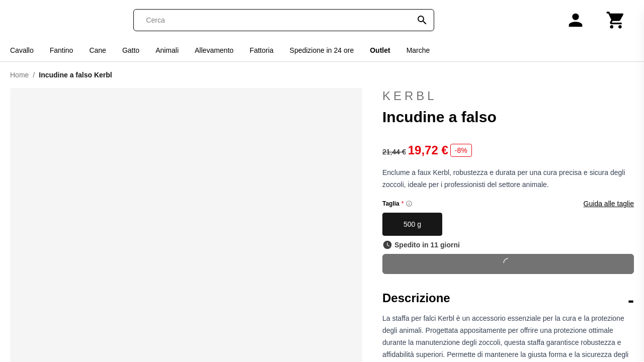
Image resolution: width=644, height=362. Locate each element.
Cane (97, 50)
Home (19, 75)
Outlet (380, 50)
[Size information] (409, 204)
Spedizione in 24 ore (322, 50)
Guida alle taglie (609, 204)
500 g (412, 224)
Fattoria (261, 50)
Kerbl (508, 96)
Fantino (62, 50)
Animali (167, 50)
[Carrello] (616, 20)
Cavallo (22, 50)
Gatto (131, 50)
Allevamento (214, 50)
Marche (418, 50)
